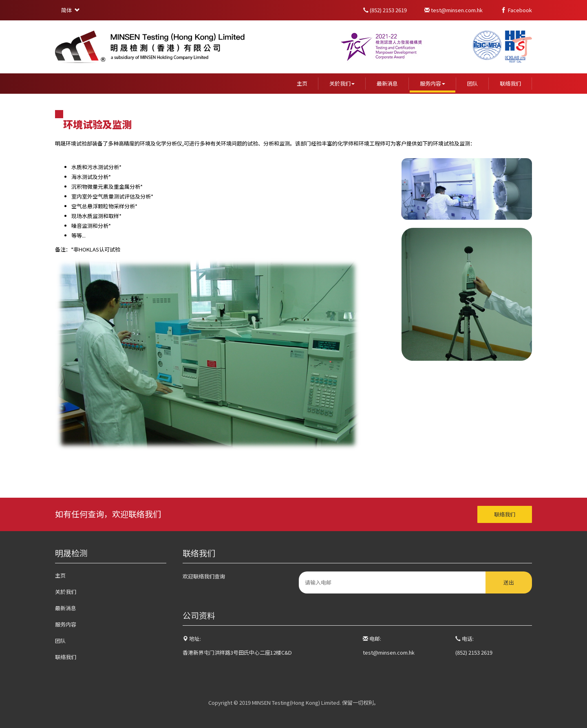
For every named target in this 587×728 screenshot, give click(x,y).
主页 (302, 83)
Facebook (516, 10)
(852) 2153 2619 (386, 10)
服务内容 (433, 83)
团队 (472, 83)
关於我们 (342, 83)
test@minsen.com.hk (454, 10)
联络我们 (510, 83)
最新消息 (387, 83)
